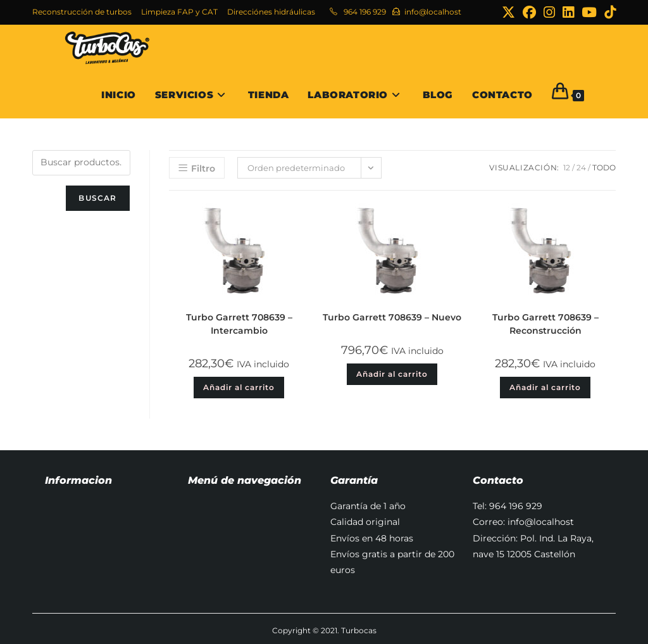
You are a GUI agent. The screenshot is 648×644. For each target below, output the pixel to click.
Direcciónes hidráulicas (271, 12)
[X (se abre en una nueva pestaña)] (508, 12)
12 (567, 167)
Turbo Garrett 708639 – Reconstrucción (545, 324)
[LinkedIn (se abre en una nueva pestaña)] (568, 12)
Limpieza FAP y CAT (179, 12)
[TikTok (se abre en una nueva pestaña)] (608, 12)
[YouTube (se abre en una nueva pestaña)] (589, 12)
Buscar (97, 198)
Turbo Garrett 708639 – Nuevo (392, 317)
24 (581, 167)
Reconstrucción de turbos (82, 12)
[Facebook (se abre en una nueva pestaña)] (529, 12)
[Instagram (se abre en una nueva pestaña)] (549, 12)
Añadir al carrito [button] (239, 387)
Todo (604, 167)
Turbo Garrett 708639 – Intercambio (239, 324)
